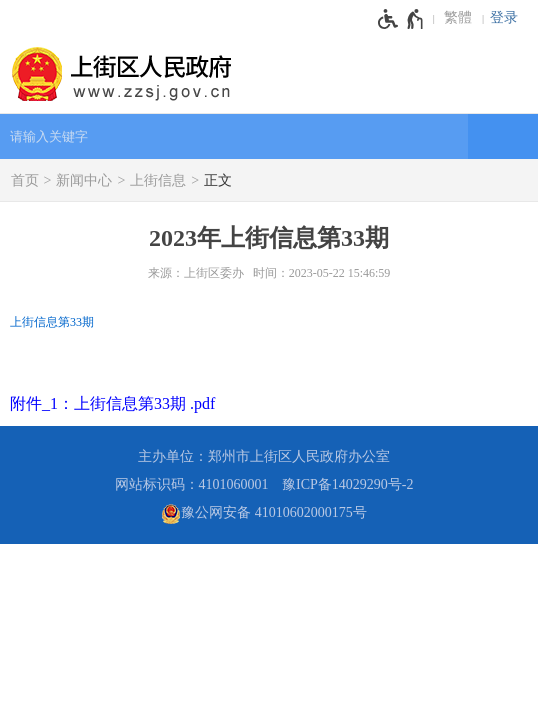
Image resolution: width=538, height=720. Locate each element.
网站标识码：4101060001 (192, 484)
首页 (25, 180)
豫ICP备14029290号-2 (347, 484)
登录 (504, 17)
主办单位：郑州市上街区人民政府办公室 (264, 456)
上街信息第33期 (52, 322)
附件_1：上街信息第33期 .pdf (112, 403)
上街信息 (158, 180)
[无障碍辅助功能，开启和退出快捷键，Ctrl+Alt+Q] (401, 19)
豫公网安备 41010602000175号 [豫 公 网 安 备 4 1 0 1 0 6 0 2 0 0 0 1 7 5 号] (264, 514)
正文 (218, 180)
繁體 (458, 17)
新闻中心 (84, 180)
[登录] (509, 18)
